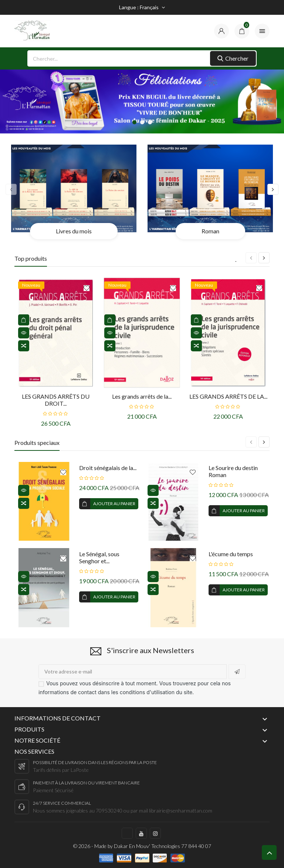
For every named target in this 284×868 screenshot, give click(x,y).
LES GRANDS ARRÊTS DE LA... (228, 396)
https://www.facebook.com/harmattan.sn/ (127, 833)
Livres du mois (74, 231)
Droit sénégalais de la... (108, 468)
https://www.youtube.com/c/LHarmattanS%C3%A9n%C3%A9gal (141, 833)
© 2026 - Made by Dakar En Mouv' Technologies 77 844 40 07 (142, 846)
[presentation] (11, 189)
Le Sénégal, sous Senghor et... (99, 557)
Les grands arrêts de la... (142, 396)
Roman (210, 231)
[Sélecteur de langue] (142, 7)
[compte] (222, 31)
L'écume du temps (231, 554)
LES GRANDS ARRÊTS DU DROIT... (56, 400)
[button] (134, 122)
